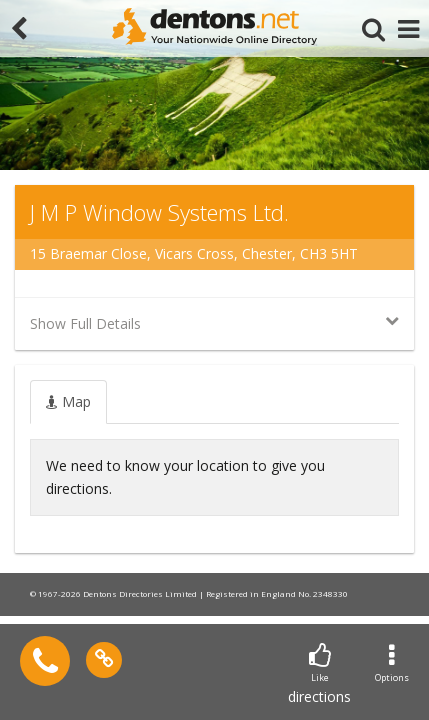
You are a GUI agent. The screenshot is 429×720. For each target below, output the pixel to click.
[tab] (68, 402)
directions (319, 674)
